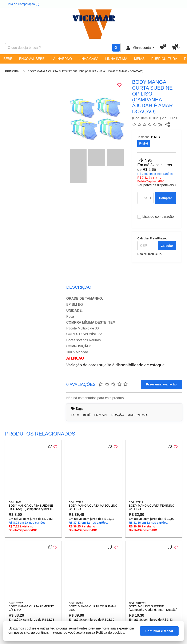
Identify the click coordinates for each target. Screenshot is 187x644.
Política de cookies (110, 633)
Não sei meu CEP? (150, 254)
